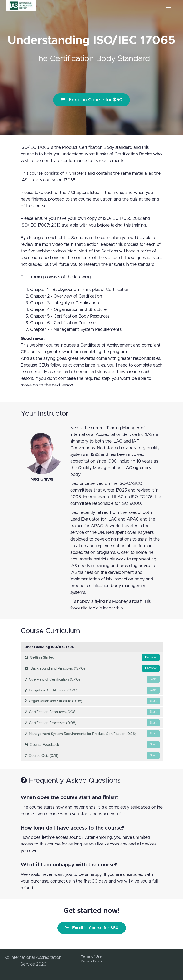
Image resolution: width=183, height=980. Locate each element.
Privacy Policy (91, 961)
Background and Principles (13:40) (92, 668)
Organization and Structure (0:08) (92, 701)
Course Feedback (92, 745)
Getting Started (92, 657)
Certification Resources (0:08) (92, 712)
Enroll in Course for (91, 100)
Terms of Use (91, 957)
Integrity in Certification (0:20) (92, 690)
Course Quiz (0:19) (92, 756)
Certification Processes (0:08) (92, 723)
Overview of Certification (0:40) (92, 679)
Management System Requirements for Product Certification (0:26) (92, 734)
